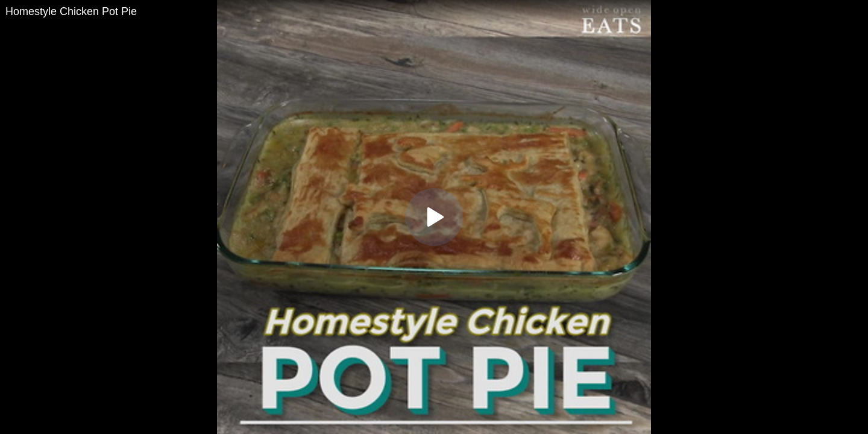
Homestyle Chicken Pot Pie (71, 11)
